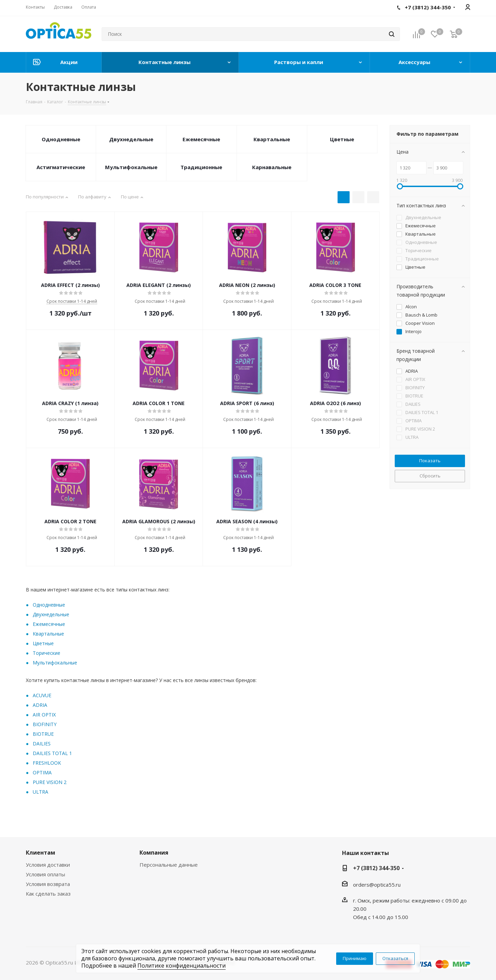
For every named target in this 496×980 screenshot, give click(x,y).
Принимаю (355, 958)
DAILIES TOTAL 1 (52, 753)
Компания (154, 853)
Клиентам (40, 853)
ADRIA (40, 705)
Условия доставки (48, 865)
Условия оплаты (45, 874)
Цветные (342, 139)
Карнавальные (272, 167)
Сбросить (430, 476)
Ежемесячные (201, 139)
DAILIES (42, 744)
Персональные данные (169, 865)
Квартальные (272, 139)
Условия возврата (48, 884)
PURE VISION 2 (50, 782)
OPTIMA (42, 772)
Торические (46, 653)
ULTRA (40, 792)
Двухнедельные (131, 139)
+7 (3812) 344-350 (376, 868)
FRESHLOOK (47, 763)
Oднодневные (49, 605)
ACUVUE (42, 695)
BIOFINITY (45, 724)
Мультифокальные (131, 167)
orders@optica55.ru (377, 885)
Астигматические (61, 167)
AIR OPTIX (44, 715)
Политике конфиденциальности (182, 966)
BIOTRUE (43, 734)
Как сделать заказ (48, 894)
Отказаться (395, 958)
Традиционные (201, 167)
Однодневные (61, 139)
